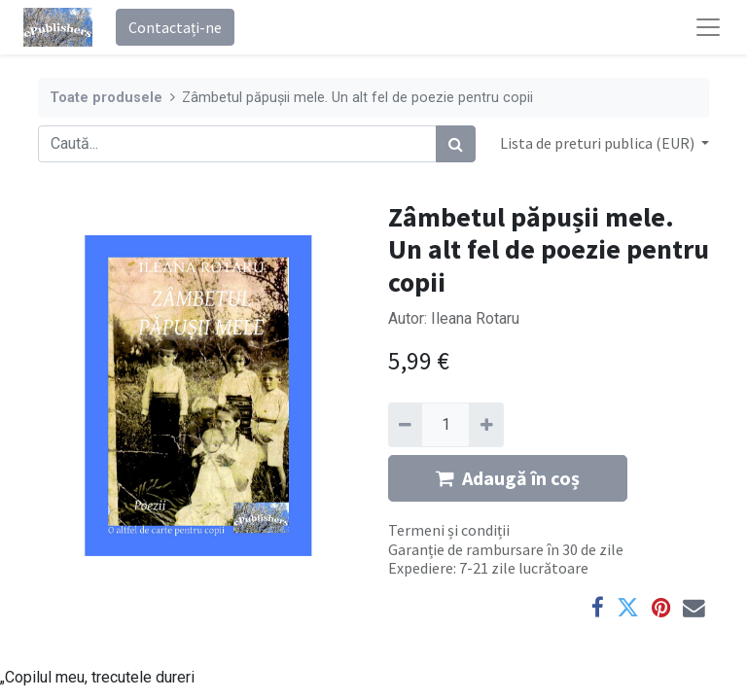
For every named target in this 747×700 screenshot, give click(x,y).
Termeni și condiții (449, 530)
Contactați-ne (175, 27)
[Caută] (456, 144)
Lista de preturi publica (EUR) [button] (599, 143)
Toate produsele (106, 98)
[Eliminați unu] (405, 425)
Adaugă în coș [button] (508, 478)
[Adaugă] (486, 425)
